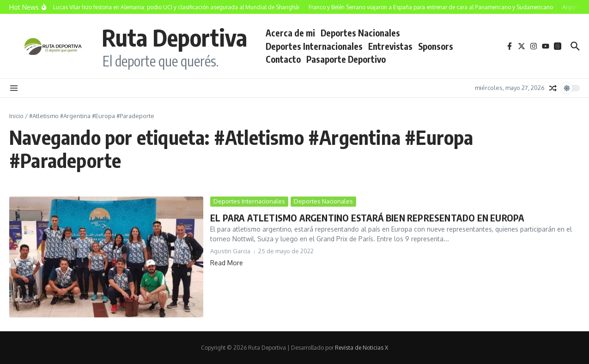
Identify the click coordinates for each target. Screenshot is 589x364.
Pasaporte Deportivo (346, 59)
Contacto (283, 59)
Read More (227, 263)
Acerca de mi (290, 33)
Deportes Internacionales (314, 46)
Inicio (16, 116)
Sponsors (436, 46)
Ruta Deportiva (174, 37)
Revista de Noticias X (361, 348)
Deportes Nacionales (360, 33)
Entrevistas (390, 46)
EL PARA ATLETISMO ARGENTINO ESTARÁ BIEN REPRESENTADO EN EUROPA (367, 218)
